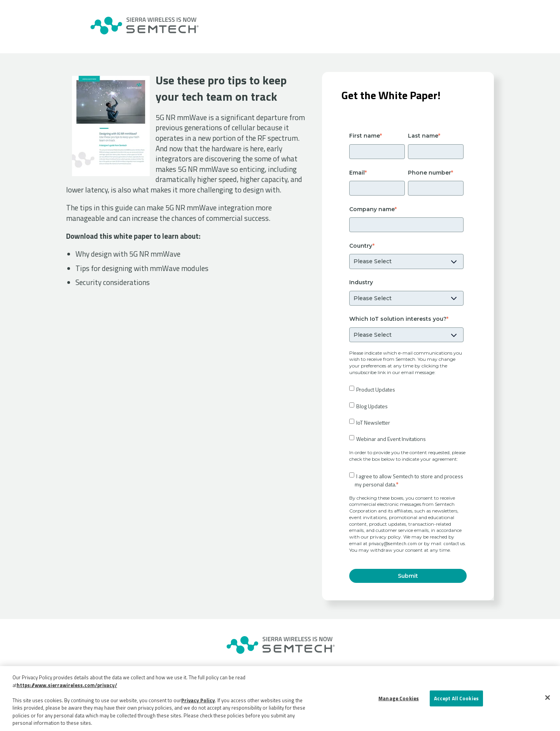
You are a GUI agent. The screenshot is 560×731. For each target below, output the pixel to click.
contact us (454, 543)
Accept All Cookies (456, 698)
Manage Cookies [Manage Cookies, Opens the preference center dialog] (399, 698)
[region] (280, 699)
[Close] (548, 698)
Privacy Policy (198, 700)
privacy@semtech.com (393, 543)
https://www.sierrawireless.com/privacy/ (67, 685)
